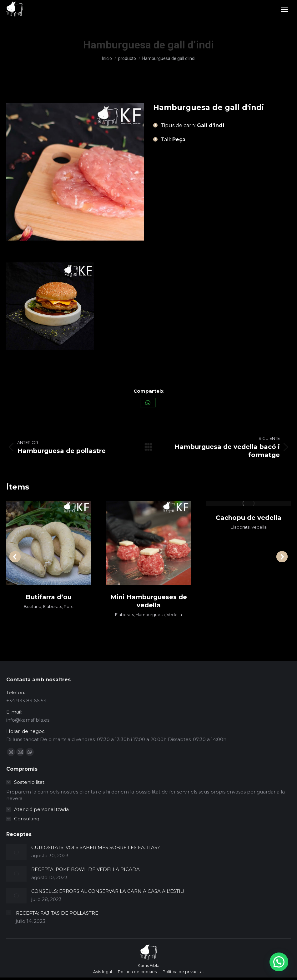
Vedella (174, 614)
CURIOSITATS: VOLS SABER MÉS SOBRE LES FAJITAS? (96, 847)
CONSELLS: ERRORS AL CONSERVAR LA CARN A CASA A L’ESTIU (108, 891)
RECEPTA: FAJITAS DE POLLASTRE (57, 913)
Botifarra (33, 606)
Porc (69, 606)
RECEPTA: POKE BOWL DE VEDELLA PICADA (86, 869)
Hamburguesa (150, 614)
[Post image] (16, 852)
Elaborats (53, 606)
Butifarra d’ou (49, 597)
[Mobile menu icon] (284, 9)
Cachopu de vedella (249, 518)
